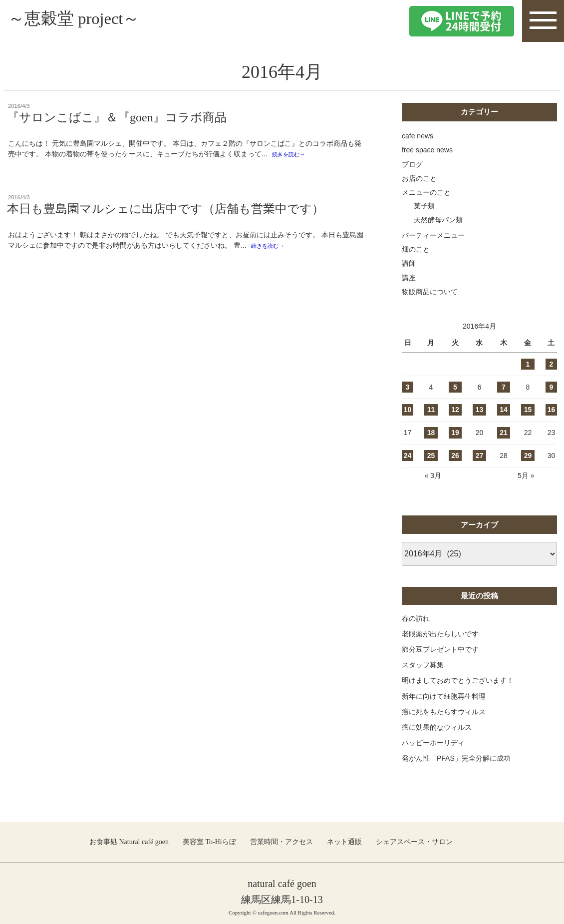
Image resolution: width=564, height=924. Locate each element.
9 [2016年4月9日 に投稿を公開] (552, 387)
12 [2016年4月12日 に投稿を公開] (455, 410)
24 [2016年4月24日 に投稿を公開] (408, 456)
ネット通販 (344, 842)
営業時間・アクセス (282, 842)
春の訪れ (416, 618)
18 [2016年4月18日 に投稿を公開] (431, 433)
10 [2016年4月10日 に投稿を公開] (408, 410)
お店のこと (419, 178)
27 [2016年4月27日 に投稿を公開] (480, 456)
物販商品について (430, 292)
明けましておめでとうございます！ (458, 680)
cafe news (418, 136)
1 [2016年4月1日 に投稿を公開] (528, 364)
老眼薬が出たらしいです (440, 634)
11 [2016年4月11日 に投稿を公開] (431, 410)
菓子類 (424, 206)
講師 (409, 263)
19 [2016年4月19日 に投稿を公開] (455, 433)
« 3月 (432, 475)
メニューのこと (426, 192)
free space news (427, 150)
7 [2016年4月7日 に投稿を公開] (504, 387)
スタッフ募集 (423, 665)
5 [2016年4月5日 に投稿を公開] (455, 387)
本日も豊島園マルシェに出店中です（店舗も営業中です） (165, 210)
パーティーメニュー (433, 235)
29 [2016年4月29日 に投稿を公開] (528, 456)
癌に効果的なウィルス (437, 727)
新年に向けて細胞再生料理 (444, 696)
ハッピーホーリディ (433, 743)
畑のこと (416, 249)
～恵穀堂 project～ (88, 21)
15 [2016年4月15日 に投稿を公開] (528, 410)
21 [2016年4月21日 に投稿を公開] (504, 433)
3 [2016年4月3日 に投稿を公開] (408, 387)
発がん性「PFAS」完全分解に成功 (456, 758)
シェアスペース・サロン (414, 842)
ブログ (412, 164)
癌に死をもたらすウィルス (444, 712)
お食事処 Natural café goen (129, 842)
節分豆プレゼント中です (440, 649)
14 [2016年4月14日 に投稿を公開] (504, 410)
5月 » (526, 475)
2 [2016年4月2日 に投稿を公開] (552, 364)
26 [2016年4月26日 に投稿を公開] (455, 456)
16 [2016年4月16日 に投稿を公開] (552, 410)
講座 (409, 278)
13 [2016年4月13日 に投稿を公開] (480, 410)
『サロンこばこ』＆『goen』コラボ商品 (123, 117)
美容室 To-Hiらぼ (209, 842)
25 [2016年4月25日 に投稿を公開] (431, 456)
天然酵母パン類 (438, 220)
